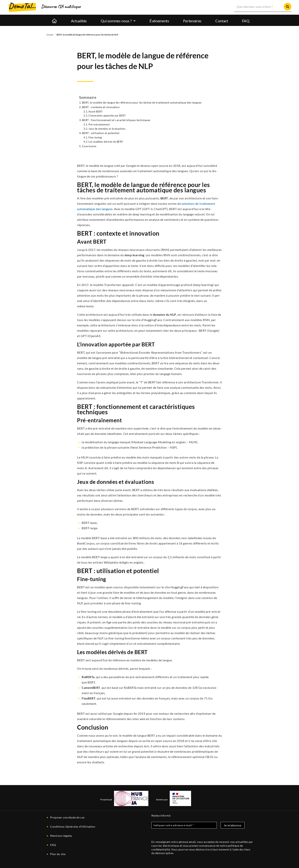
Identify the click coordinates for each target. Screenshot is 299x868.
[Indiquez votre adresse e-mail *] (184, 825)
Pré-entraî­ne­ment (99, 124)
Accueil (50, 35)
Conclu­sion (89, 146)
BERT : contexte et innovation (101, 107)
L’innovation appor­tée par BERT (107, 116)
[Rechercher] (288, 7)
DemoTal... (22, 6)
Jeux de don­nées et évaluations (107, 129)
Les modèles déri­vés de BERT (106, 142)
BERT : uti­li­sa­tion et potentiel (101, 133)
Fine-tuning (95, 137)
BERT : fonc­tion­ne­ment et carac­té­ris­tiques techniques (116, 120)
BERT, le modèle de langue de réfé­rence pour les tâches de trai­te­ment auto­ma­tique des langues (142, 102)
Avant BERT (96, 112)
